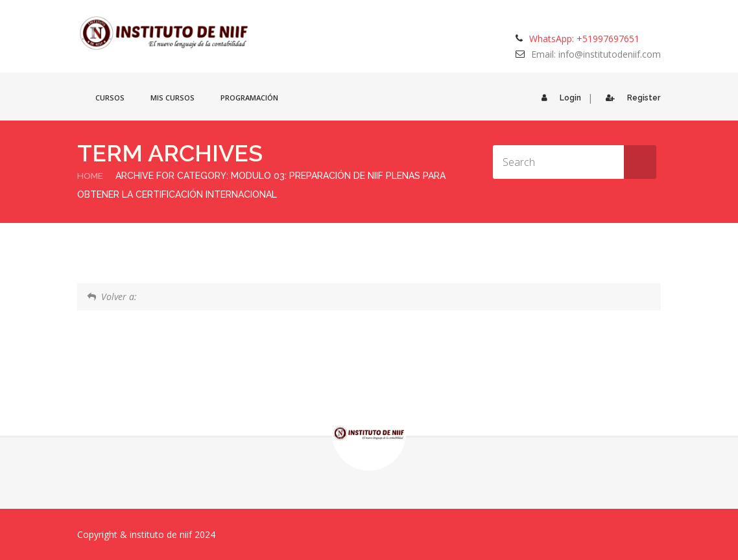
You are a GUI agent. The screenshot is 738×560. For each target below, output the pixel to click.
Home (90, 176)
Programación (249, 98)
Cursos (110, 98)
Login (558, 98)
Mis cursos (173, 98)
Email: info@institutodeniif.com (596, 54)
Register (630, 98)
